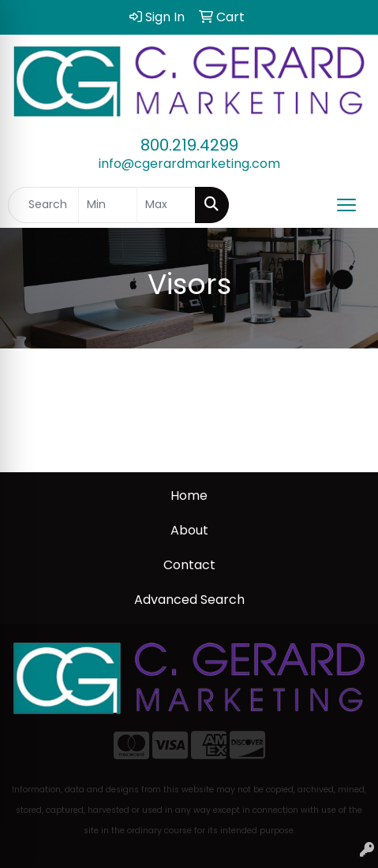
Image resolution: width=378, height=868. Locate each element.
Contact (189, 565)
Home (189, 495)
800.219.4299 (189, 145)
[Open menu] (346, 205)
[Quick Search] (43, 205)
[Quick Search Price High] (166, 205)
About (189, 530)
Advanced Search (189, 600)
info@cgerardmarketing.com (189, 164)
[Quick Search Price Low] (108, 205)
